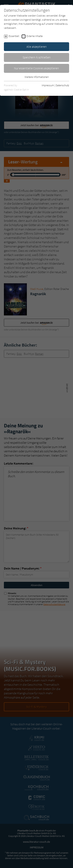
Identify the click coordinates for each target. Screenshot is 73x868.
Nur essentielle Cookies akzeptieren (36, 68)
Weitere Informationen (37, 77)
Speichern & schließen (37, 57)
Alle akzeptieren (37, 47)
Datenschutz (62, 85)
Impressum (48, 85)
